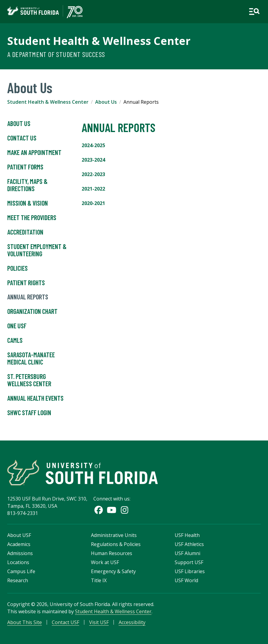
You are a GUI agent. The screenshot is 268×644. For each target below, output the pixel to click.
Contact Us (22, 138)
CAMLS (15, 340)
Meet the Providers (32, 218)
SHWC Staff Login (29, 413)
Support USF (189, 562)
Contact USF (65, 622)
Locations (18, 562)
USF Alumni (187, 553)
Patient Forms (25, 167)
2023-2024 (93, 160)
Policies (17, 268)
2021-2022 (93, 189)
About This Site (25, 622)
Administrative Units (114, 535)
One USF (17, 326)
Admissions (20, 553)
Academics (19, 544)
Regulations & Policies (116, 544)
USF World (186, 580)
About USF (19, 535)
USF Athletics (189, 544)
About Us (106, 102)
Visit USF (99, 622)
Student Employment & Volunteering (37, 250)
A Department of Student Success (56, 54)
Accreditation (25, 232)
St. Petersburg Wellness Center (29, 380)
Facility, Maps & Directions (27, 185)
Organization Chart (32, 311)
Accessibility (132, 622)
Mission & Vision (28, 203)
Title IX (99, 580)
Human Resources (112, 553)
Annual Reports (28, 297)
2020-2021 (93, 203)
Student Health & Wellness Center (99, 41)
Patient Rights (26, 283)
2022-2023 (93, 174)
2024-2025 (93, 145)
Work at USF (105, 562)
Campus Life (21, 571)
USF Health (187, 535)
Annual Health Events (35, 398)
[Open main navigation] (254, 12)
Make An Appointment (34, 153)
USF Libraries (190, 571)
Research (18, 580)
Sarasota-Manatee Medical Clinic (31, 358)
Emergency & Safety (113, 571)
